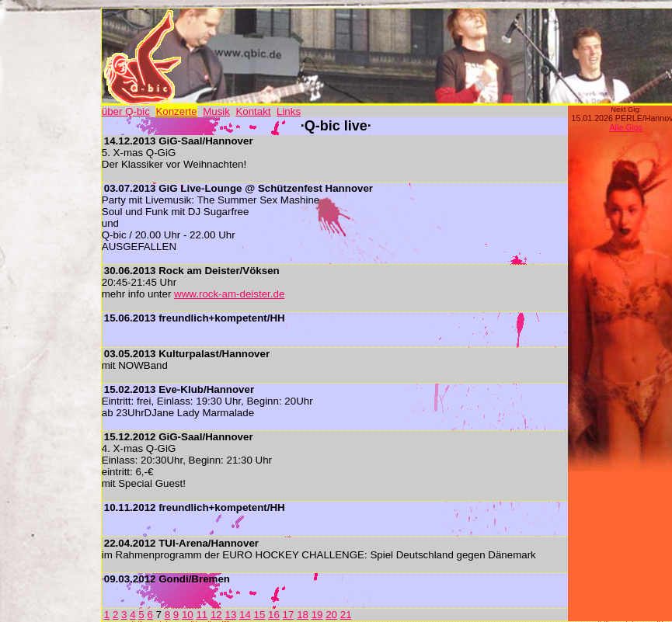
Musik (216, 111)
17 (289, 615)
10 (188, 615)
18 (303, 615)
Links (289, 111)
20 (331, 615)
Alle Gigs (626, 127)
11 (202, 615)
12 (216, 615)
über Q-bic (126, 111)
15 (260, 615)
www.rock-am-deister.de (229, 294)
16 (274, 615)
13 (230, 615)
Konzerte (176, 111)
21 (346, 615)
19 (317, 615)
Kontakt (253, 111)
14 (245, 615)
